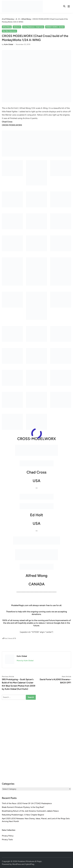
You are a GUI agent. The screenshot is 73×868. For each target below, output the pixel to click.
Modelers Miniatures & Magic (30, 861)
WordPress (17, 864)
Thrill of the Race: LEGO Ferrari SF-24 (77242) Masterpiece (27, 803)
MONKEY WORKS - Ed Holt (55, 27)
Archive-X (17, 27)
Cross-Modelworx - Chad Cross (33, 27)
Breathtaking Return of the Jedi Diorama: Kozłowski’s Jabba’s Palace (30, 811)
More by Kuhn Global (25, 661)
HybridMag (30, 864)
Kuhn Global (9, 44)
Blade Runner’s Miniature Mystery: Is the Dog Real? (23, 807)
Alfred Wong (7, 27)
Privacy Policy (8, 836)
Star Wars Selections (9, 31)
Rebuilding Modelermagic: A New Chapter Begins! (23, 815)
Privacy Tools (7, 840)
